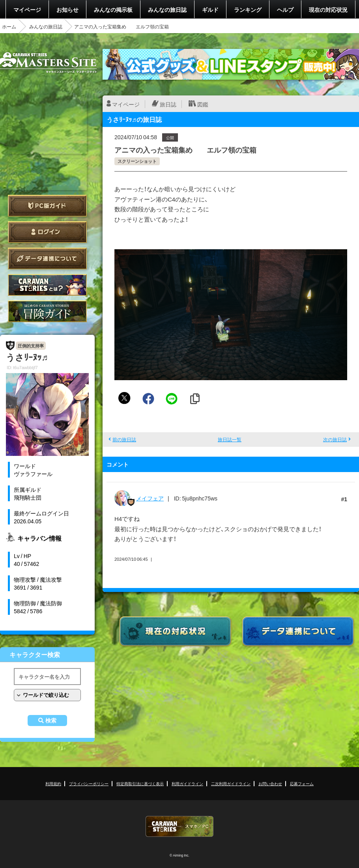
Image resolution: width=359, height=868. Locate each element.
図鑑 (203, 104)
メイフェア (150, 498)
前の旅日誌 (124, 439)
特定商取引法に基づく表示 (140, 783)
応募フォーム (302, 783)
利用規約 (53, 783)
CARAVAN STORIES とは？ (47, 285)
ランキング (248, 9)
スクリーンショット (137, 161)
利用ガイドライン (187, 783)
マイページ (27, 9)
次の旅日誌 (335, 439)
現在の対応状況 (328, 9)
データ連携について (47, 259)
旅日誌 (168, 104)
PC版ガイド (47, 206)
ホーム (9, 26)
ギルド (210, 9)
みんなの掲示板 (113, 9)
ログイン (47, 232)
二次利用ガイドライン (231, 783)
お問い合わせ (270, 783)
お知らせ (67, 9)
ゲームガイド (47, 311)
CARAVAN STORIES (179, 826)
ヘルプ (285, 9)
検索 (51, 721)
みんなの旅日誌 (167, 9)
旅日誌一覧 (230, 439)
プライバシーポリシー (89, 783)
